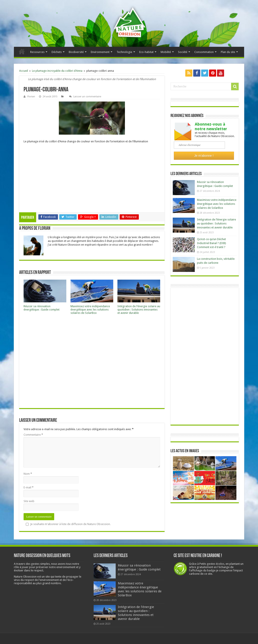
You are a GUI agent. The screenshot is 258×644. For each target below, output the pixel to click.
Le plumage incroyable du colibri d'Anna (57, 71)
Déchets (57, 52)
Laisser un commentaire (87, 97)
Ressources (37, 52)
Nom (28, 474)
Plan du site (228, 52)
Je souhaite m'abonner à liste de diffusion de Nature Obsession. (68, 524)
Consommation (204, 52)
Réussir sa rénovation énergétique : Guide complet (42, 308)
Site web (29, 501)
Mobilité (166, 52)
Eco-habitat (146, 52)
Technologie (124, 52)
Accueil (22, 51)
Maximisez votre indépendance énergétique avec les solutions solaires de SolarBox (90, 310)
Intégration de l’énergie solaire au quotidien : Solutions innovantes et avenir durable (139, 310)
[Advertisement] (92, 179)
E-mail (29, 487)
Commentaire (33, 435)
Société (183, 52)
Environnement (100, 52)
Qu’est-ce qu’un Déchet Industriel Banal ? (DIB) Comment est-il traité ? (212, 243)
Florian (31, 97)
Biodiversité (76, 52)
